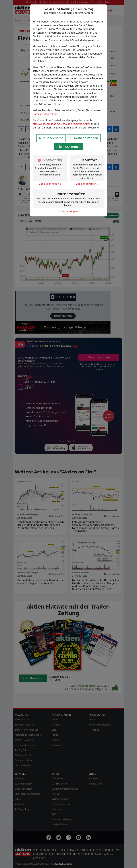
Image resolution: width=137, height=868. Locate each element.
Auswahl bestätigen (84, 138)
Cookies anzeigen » (50, 184)
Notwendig (52, 160)
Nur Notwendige (51, 138)
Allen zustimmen (68, 147)
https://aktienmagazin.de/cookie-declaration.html (61, 124)
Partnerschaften (71, 194)
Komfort (89, 160)
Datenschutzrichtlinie (45, 114)
